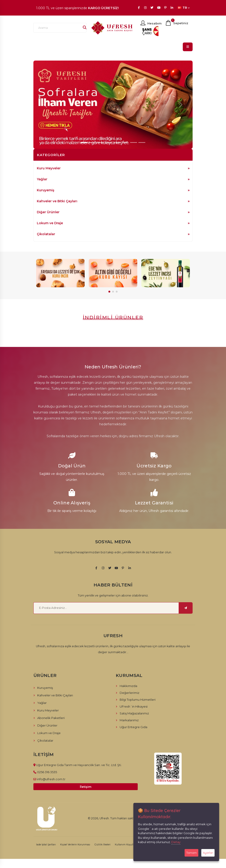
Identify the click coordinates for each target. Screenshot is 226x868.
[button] (109, 292)
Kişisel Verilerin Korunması (75, 845)
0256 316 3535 (47, 772)
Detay (176, 842)
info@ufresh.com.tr (51, 779)
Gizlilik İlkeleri (102, 845)
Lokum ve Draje (50, 223)
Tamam (191, 853)
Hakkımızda (128, 686)
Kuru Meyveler (49, 168)
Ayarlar (208, 853)
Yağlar (42, 179)
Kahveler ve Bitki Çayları (57, 201)
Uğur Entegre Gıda (133, 727)
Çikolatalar (46, 234)
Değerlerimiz (129, 693)
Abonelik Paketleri (51, 718)
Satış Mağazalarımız (134, 713)
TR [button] (184, 8)
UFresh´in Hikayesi (134, 706)
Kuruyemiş (46, 190)
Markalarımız (129, 720)
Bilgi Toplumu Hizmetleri (138, 700)
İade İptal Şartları (46, 845)
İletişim (86, 787)
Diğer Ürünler (48, 212)
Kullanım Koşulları (126, 845)
